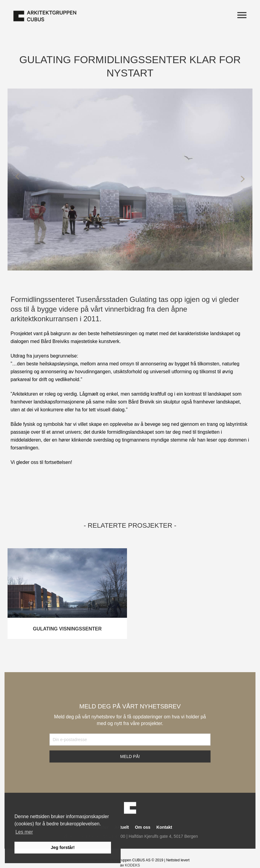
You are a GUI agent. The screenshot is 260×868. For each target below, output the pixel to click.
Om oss (143, 827)
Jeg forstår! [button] (63, 847)
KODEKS (132, 865)
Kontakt (164, 827)
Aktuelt (122, 827)
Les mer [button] (24, 832)
